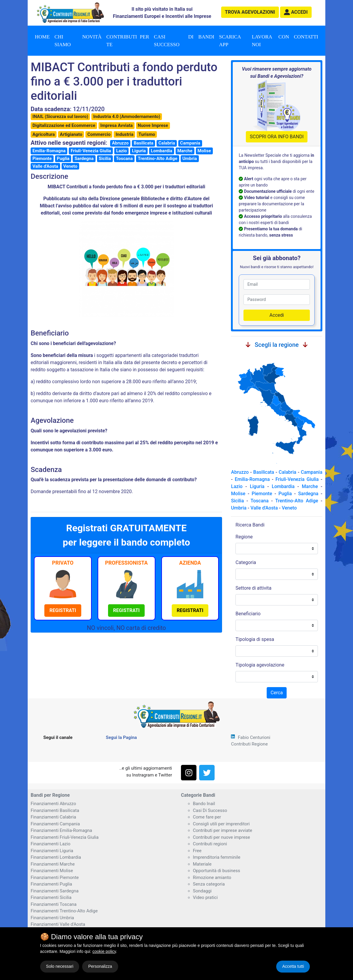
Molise (204, 151)
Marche (185, 151)
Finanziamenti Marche (53, 864)
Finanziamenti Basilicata (55, 810)
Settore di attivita (253, 588)
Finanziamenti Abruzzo (53, 804)
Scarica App (230, 41)
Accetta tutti (293, 966)
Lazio (121, 151)
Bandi (206, 37)
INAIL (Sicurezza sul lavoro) (60, 117)
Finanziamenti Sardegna (55, 891)
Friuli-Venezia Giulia (91, 151)
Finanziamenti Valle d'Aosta (58, 924)
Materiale (202, 864)
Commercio (99, 134)
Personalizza (100, 966)
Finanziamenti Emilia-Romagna (61, 830)
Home (42, 37)
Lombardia (162, 151)
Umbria (190, 159)
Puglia (63, 159)
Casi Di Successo (210, 810)
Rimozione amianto (212, 878)
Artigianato (71, 134)
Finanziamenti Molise (52, 871)
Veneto (70, 166)
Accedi (277, 315)
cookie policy (104, 951)
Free (197, 851)
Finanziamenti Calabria (53, 817)
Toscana (124, 159)
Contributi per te (128, 41)
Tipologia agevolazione (260, 665)
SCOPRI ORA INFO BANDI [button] (277, 137)
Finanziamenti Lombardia (56, 857)
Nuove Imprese (153, 125)
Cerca (277, 693)
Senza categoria (209, 884)
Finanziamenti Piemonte (55, 878)
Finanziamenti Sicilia (51, 897)
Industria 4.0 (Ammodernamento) (127, 117)
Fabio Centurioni (254, 737)
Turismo (147, 134)
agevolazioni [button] (250, 12)
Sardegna (84, 159)
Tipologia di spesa (255, 639)
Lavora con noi (270, 41)
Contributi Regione (249, 744)
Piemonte (42, 159)
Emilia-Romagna (49, 151)
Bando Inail (204, 804)
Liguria (139, 151)
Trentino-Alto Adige (158, 159)
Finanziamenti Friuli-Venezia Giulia (65, 837)
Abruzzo (120, 143)
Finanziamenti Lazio (50, 844)
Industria (124, 134)
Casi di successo (174, 41)
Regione (244, 537)
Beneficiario (248, 614)
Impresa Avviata (117, 125)
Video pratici (205, 897)
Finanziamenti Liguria (52, 851)
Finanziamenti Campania (55, 824)
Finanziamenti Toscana (54, 904)
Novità (92, 37)
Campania (190, 143)
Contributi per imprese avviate (222, 830)
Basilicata (143, 143)
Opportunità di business (217, 871)
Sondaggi (202, 891)
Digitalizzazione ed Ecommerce (64, 125)
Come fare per (207, 817)
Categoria (246, 562)
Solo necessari (60, 966)
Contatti (306, 37)
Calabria (167, 143)
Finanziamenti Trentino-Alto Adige (64, 911)
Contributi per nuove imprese (221, 837)
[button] (296, 12)
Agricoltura (44, 134)
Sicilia (105, 159)
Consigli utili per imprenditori (221, 824)
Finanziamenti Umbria (52, 918)
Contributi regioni (210, 844)
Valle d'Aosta (45, 166)
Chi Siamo (63, 41)
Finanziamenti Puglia (51, 884)
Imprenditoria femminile (217, 857)
